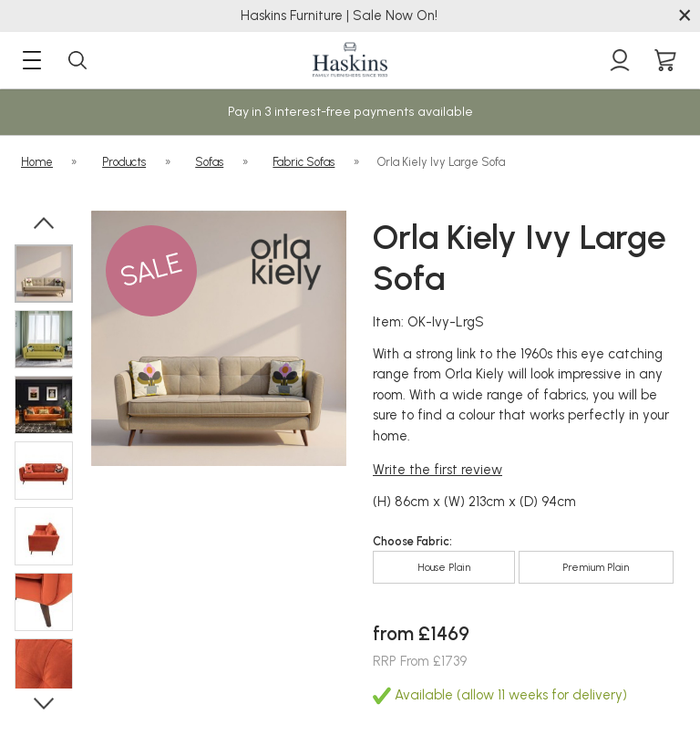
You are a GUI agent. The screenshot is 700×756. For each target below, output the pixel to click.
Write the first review (437, 470)
